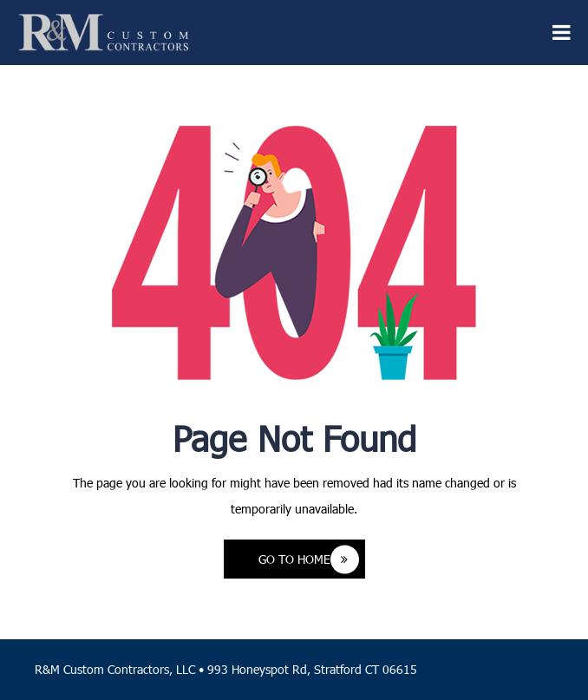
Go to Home (309, 559)
